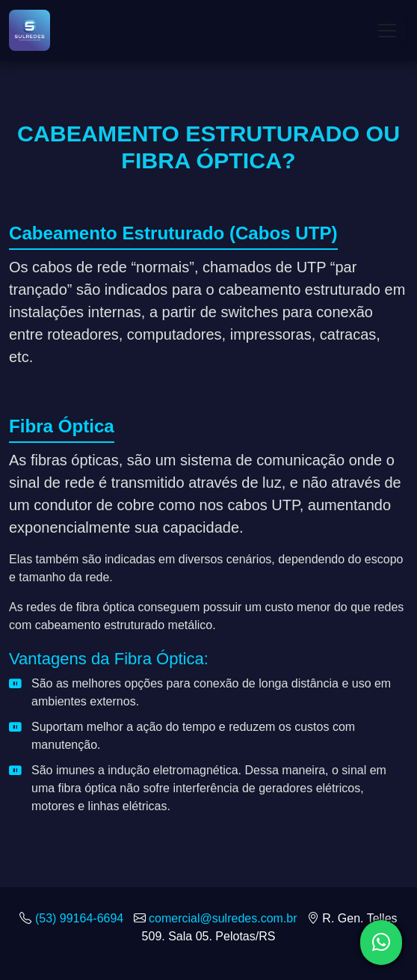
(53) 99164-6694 (79, 918)
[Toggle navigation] (387, 31)
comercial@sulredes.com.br (223, 918)
